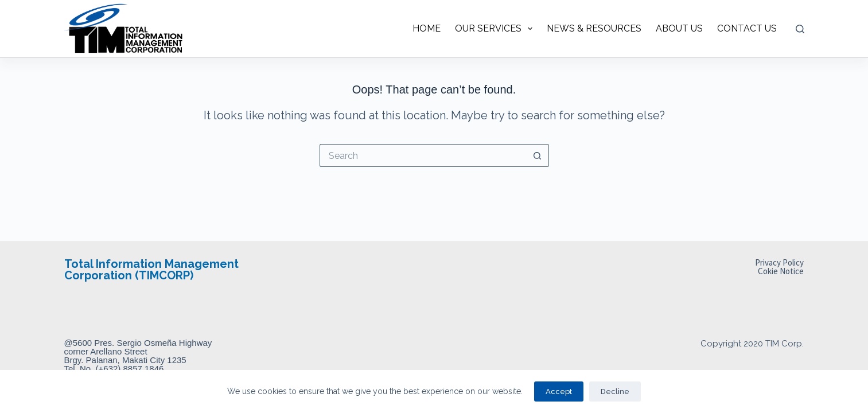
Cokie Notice (781, 271)
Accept (559, 391)
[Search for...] (423, 155)
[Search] (800, 29)
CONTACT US (747, 28)
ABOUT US (679, 28)
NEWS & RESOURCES (594, 28)
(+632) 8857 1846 (130, 369)
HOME (427, 28)
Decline (615, 391)
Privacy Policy (779, 262)
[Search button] (538, 155)
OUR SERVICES (496, 29)
